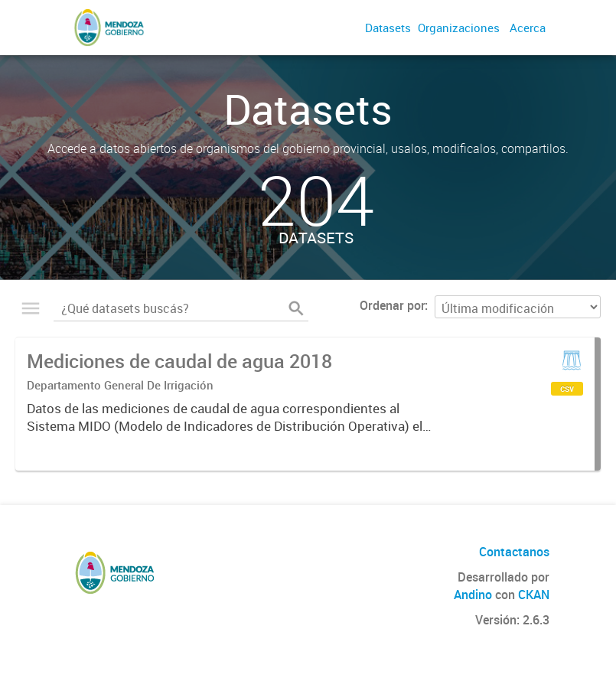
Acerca (528, 28)
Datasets (388, 28)
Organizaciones (459, 28)
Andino (473, 595)
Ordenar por (392, 305)
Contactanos (514, 552)
